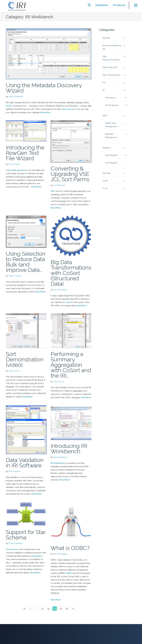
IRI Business (111, 98)
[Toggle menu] (134, 6)
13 (49, 609)
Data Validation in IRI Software (25, 463)
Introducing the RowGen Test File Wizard (25, 153)
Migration (107, 148)
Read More (45, 112)
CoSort (69, 302)
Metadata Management (111, 136)
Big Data (106, 38)
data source (68, 109)
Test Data (106, 173)
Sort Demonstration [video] (25, 359)
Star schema (12, 549)
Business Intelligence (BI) (112, 47)
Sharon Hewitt (15, 276)
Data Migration (112, 155)
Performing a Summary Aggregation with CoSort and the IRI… (71, 365)
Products (119, 5)
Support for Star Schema (26, 535)
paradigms (37, 556)
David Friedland (16, 97)
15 (61, 609)
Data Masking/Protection (111, 58)
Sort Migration (111, 163)
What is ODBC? (70, 548)
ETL (104, 83)
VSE (52, 191)
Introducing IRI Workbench (69, 449)
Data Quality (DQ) (110, 67)
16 (67, 609)
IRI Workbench (57, 463)
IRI (104, 90)
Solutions (102, 5)
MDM (105, 116)
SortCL (9, 106)
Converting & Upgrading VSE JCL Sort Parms (70, 174)
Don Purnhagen (60, 554)
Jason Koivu (14, 371)
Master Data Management (111, 125)
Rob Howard (14, 164)
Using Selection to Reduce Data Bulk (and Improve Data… (26, 262)
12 (42, 609)
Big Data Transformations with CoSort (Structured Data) (71, 273)
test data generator (17, 170)
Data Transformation (111, 75)
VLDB (105, 181)
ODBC (69, 573)
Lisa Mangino (59, 185)
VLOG (105, 188)
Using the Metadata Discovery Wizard (44, 88)
